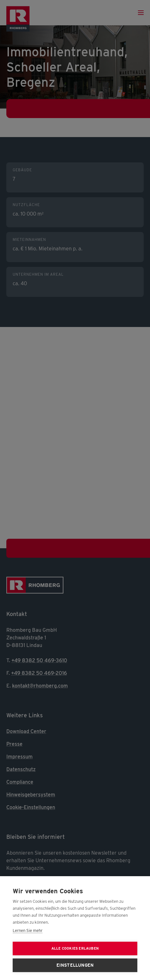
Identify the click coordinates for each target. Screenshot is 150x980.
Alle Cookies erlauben (75, 948)
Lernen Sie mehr (28, 930)
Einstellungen (75, 965)
